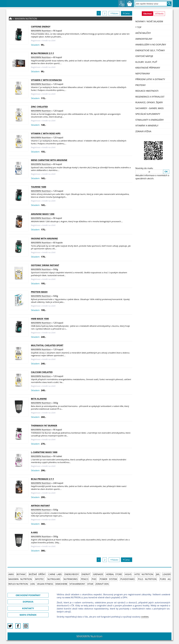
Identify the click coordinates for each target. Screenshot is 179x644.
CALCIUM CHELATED (42, 372)
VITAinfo (159, 14)
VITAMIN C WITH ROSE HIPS (46, 133)
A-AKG (34, 532)
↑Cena (127, 13)
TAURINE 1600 (39, 187)
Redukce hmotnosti (147, 91)
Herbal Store (114, 574)
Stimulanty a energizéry (150, 120)
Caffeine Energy (41, 27)
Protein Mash (39, 292)
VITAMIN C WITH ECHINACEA (46, 80)
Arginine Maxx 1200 (43, 214)
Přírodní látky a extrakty (150, 79)
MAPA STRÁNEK (28, 615)
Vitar (90, 584)
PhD (94, 579)
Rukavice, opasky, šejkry (149, 102)
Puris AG (165, 579)
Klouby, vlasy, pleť (146, 62)
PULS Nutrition (147, 579)
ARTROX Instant (40, 506)
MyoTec (40, 579)
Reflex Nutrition (18, 584)
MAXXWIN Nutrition (26, 19)
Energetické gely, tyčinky (150, 50)
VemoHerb (61, 584)
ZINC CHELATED (39, 107)
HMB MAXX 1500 (40, 319)
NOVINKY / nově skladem (149, 21)
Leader (167, 574)
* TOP (138, 27)
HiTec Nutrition (144, 574)
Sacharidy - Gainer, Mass (150, 108)
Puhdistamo (127, 579)
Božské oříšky (37, 574)
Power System (108, 579)
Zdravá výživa (143, 131)
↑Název (114, 13)
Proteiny (141, 85)
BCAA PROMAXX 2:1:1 (42, 53)
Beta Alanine (39, 399)
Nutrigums (54, 579)
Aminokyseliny (144, 39)
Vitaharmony (77, 584)
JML (158, 574)
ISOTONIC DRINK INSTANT (45, 265)
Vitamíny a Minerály (147, 126)
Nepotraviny (143, 74)
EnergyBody (72, 574)
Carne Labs (55, 574)
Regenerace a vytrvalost (150, 97)
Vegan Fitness (45, 584)
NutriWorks (71, 579)
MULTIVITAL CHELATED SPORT (47, 345)
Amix (11, 574)
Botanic (21, 574)
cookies (145, 617)
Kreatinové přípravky (148, 68)
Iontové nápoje (144, 56)
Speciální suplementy (148, 114)
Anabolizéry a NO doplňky (151, 45)
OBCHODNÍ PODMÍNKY (28, 595)
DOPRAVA (28, 602)
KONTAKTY (28, 608)
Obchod (147, 14)
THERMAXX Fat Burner (44, 426)
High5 (128, 574)
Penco (85, 579)
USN (33, 584)
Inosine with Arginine (44, 238)
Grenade (98, 574)
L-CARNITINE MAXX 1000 (44, 452)
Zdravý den (102, 584)
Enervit (86, 574)
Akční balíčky (143, 33)
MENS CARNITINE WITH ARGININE (49, 160)
